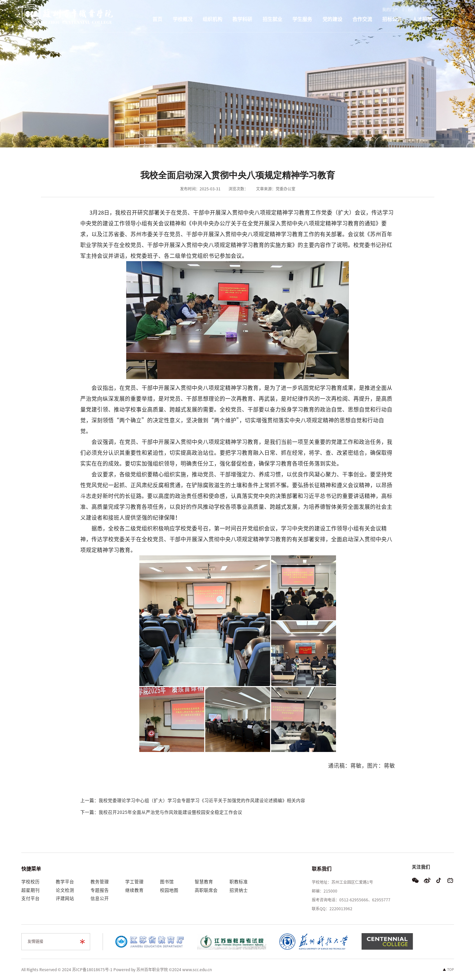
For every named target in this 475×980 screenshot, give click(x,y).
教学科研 (242, 19)
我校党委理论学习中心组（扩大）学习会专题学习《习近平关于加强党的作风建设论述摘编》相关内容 (202, 800)
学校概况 (183, 19)
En (410, 10)
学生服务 (302, 19)
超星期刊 (30, 890)
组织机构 (212, 19)
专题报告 (100, 890)
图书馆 (167, 882)
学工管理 (134, 882)
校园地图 (169, 890)
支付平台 (30, 898)
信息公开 (100, 898)
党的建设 (332, 19)
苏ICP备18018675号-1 (92, 970)
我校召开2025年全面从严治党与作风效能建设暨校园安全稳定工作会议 (170, 812)
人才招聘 (422, 19)
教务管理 (100, 882)
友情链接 (35, 941)
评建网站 (65, 898)
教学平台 (65, 882)
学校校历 (30, 882)
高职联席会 (206, 890)
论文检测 (65, 890)
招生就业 (272, 19)
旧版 (427, 10)
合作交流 (362, 19)
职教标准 (239, 882)
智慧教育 (204, 882)
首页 (157, 19)
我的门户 (390, 10)
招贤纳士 (239, 890)
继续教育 (134, 890)
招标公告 (392, 19)
